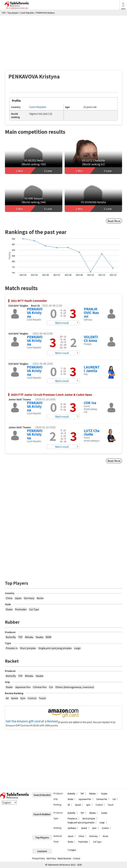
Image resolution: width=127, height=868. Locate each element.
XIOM (48, 637)
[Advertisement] (63, 40)
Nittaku (29, 637)
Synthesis (72, 828)
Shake (9, 609)
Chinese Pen (40, 687)
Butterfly (11, 637)
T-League (72, 850)
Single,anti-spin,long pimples (55, 648)
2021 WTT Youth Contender (29, 301)
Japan (18, 598)
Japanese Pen (23, 687)
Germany (29, 598)
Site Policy (51, 858)
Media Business (64, 858)
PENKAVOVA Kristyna (35, 313)
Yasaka (39, 637)
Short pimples (28, 648)
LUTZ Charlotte (92, 432)
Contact (76, 858)
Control (32, 698)
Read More (114, 221)
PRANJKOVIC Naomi (91, 313)
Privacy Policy (38, 858)
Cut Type (34, 609)
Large (77, 648)
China (9, 598)
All (7, 698)
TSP (20, 637)
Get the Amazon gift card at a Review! (32, 721)
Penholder (21, 609)
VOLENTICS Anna (91, 339)
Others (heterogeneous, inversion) (75, 687)
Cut (51, 687)
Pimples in (12, 648)
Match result (62, 323)
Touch (42, 698)
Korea (40, 598)
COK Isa (90, 403)
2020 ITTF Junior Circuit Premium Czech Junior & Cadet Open (51, 395)
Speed (14, 698)
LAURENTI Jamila (92, 369)
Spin (23, 698)
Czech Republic (38, 107)
